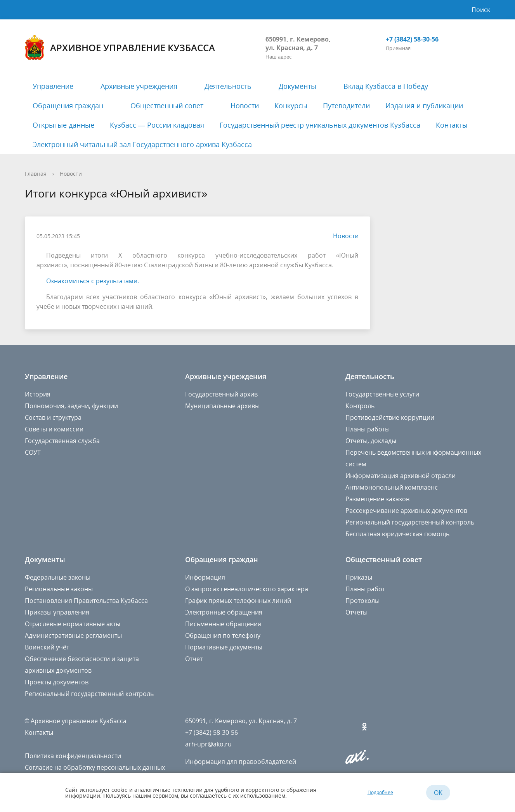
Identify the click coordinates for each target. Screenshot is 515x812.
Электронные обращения (224, 612)
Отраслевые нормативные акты (73, 624)
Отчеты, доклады (371, 441)
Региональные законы (59, 589)
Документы (297, 86)
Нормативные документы (224, 647)
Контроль (360, 406)
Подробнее (380, 792)
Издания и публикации (424, 106)
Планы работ (365, 589)
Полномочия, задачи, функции (71, 406)
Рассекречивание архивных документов (406, 511)
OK (438, 793)
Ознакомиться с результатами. (93, 281)
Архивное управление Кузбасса (120, 48)
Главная (36, 174)
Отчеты (356, 612)
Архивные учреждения (139, 86)
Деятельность (228, 86)
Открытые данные (63, 125)
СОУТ (33, 452)
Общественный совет (167, 106)
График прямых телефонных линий (238, 601)
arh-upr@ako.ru (208, 744)
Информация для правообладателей (241, 762)
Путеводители (346, 106)
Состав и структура (53, 417)
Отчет (194, 659)
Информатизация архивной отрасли (401, 476)
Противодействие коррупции (390, 417)
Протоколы (362, 601)
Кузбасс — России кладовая (157, 125)
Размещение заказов (377, 499)
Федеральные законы (58, 577)
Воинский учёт (47, 647)
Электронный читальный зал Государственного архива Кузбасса (142, 144)
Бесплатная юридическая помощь (397, 534)
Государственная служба (62, 441)
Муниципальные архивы (222, 406)
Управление (53, 86)
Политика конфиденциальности (73, 756)
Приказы (359, 577)
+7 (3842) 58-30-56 (412, 39)
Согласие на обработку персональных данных (95, 767)
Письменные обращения (223, 624)
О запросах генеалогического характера (247, 589)
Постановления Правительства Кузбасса (86, 601)
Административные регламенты (73, 635)
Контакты (452, 125)
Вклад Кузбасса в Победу (386, 86)
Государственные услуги (382, 394)
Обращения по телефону (223, 635)
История (38, 394)
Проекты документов (57, 682)
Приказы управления (57, 612)
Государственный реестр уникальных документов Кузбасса (320, 125)
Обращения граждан (68, 106)
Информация (205, 577)
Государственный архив (221, 394)
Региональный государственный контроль (410, 522)
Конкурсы (291, 106)
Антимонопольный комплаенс (392, 487)
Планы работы (368, 429)
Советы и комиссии (54, 429)
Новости (245, 106)
